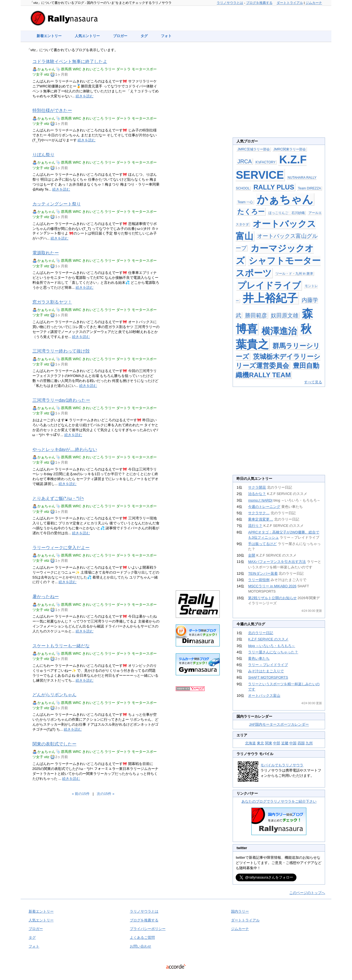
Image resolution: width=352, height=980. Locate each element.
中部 (277, 743)
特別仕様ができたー (52, 110)
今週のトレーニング (264, 507)
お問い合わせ (141, 946)
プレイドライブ (269, 285)
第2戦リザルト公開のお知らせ (272, 598)
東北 (260, 743)
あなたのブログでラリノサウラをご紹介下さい (279, 801)
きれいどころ (93, 69)
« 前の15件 (81, 794)
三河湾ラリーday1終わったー (61, 400)
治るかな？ (257, 494)
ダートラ (123, 69)
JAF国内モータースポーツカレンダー (279, 724)
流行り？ (255, 526)
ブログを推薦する (259, 3)
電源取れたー (46, 253)
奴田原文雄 (285, 315)
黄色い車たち (259, 658)
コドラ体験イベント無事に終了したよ (70, 61)
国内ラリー (240, 911)
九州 (309, 743)
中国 (293, 743)
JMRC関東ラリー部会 (289, 149)
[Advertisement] (198, 138)
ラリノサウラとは (230, 3)
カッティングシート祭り (57, 204)
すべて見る (313, 382)
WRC (77, 69)
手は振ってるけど (262, 544)
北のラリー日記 (261, 633)
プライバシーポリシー (148, 929)
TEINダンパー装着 (263, 573)
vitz (47, 74)
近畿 (285, 743)
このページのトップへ (307, 893)
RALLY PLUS (274, 187)
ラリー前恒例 (259, 580)
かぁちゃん (46, 69)
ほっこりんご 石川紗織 (287, 213)
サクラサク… (259, 513)
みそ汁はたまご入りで (266, 671)
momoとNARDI (260, 500)
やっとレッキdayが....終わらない (65, 449)
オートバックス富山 (264, 696)
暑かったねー (46, 597)
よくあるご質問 (142, 938)
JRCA (244, 161)
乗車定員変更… (261, 519)
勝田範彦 (256, 315)
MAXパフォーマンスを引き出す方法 (277, 562)
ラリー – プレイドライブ (268, 665)
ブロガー (120, 36)
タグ (144, 36)
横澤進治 (279, 331)
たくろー (251, 212)
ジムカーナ (314, 3)
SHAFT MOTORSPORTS (268, 677)
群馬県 (66, 69)
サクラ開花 (257, 487)
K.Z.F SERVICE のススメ (268, 639)
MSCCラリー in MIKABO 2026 (272, 586)
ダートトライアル (290, 3)
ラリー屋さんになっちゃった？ (273, 652)
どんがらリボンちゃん (54, 695)
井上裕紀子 (270, 298)
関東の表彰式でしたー (54, 744)
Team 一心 (245, 202)
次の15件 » (106, 794)
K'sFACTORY (266, 162)
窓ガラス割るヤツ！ (52, 302)
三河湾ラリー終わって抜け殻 (61, 351)
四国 (301, 743)
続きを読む (85, 96)
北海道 (250, 743)
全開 (252, 555)
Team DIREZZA (309, 188)
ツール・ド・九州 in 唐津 (294, 274)
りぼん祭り (43, 155)
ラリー (110, 69)
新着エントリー (49, 36)
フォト (166, 36)
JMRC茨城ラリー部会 (253, 149)
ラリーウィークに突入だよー (61, 548)
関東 (269, 743)
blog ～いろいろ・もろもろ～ (272, 646)
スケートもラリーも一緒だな (61, 646)
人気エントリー (87, 36)
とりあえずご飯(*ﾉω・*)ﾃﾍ (58, 498)
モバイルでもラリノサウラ (282, 765)
